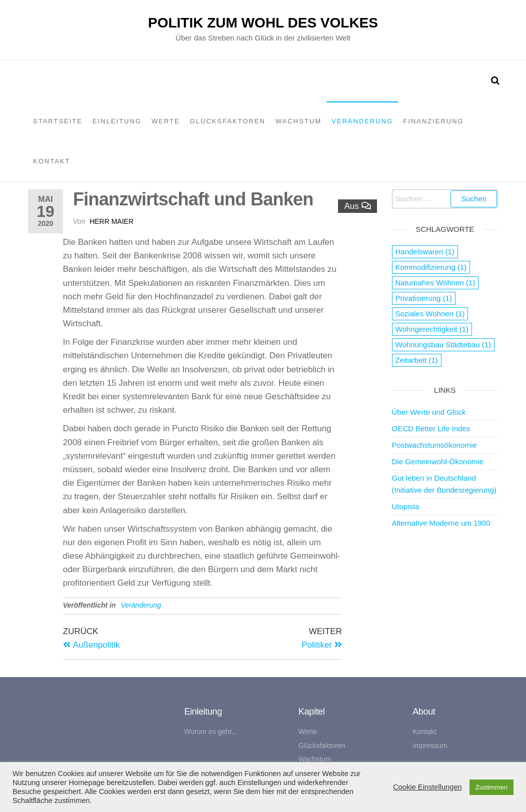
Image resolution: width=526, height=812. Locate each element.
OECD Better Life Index (431, 428)
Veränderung (362, 121)
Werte (166, 121)
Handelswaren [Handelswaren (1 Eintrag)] (425, 252)
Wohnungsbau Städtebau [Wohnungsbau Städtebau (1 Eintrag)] (443, 345)
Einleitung (117, 121)
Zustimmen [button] (491, 787)
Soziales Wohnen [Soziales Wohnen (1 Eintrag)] (430, 314)
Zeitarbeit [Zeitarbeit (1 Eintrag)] (417, 360)
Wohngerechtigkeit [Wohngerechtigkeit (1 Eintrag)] (432, 329)
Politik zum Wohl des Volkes (263, 23)
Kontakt (51, 161)
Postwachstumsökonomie (434, 445)
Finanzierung (433, 121)
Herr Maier (111, 221)
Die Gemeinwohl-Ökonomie (438, 461)
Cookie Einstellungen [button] (427, 787)
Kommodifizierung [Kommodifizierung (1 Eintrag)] (431, 267)
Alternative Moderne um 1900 (441, 523)
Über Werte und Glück (429, 412)
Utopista (406, 506)
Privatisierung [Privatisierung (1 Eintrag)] (424, 298)
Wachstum (298, 121)
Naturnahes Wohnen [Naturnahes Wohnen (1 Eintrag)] (435, 283)
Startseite (58, 121)
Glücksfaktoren (228, 121)
